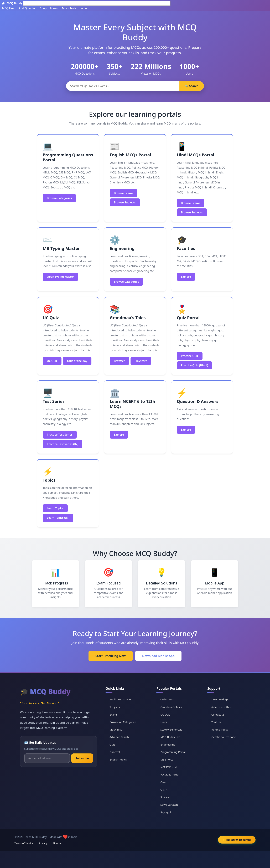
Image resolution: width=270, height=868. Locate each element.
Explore (186, 277)
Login (83, 8)
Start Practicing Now (111, 656)
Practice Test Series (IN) (63, 444)
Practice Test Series (60, 435)
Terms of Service (24, 843)
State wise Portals (171, 730)
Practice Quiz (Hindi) (194, 365)
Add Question (28, 8)
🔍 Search (192, 86)
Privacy (43, 843)
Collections (167, 699)
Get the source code (224, 737)
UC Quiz (52, 361)
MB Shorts (167, 759)
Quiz (112, 744)
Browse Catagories (59, 198)
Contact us (218, 715)
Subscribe (82, 758)
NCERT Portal (169, 767)
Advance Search (119, 737)
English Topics (118, 759)
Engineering (168, 744)
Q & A (164, 789)
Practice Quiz (190, 356)
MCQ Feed (9, 8)
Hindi (164, 722)
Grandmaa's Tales (171, 707)
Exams (113, 715)
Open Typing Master (60, 277)
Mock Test (116, 730)
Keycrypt (166, 812)
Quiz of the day (77, 361)
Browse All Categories (123, 722)
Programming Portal (173, 752)
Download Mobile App (158, 656)
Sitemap (58, 843)
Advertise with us (222, 707)
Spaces (165, 797)
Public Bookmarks (121, 699)
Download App (220, 699)
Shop (43, 8)
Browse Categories (126, 282)
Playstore (141, 361)
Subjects (115, 707)
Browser (119, 361)
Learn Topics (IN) (58, 518)
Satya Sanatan (169, 805)
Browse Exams (123, 193)
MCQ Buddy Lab (170, 737)
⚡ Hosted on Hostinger (237, 840)
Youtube (216, 722)
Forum (54, 8)
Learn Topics (55, 508)
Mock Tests (69, 8)
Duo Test (115, 752)
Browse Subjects (125, 202)
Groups (165, 782)
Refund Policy (220, 730)
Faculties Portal (170, 774)
